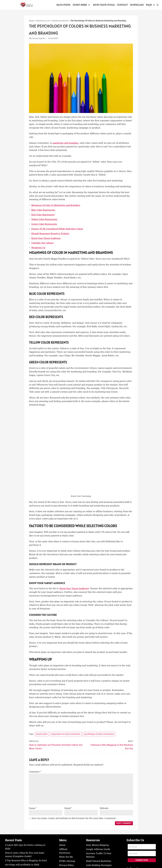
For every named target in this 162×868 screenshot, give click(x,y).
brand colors (42, 738)
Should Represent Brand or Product (51, 235)
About (62, 850)
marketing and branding (66, 144)
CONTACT (123, 5)
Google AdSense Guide (98, 854)
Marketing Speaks (60, 21)
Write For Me (66, 862)
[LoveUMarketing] (27, 5)
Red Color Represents (43, 216)
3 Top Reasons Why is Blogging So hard (26, 865)
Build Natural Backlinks (99, 866)
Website (104, 813)
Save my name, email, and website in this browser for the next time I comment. (75, 823)
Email (68, 813)
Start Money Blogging (98, 850)
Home (32, 21)
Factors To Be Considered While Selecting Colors (58, 230)
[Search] (158, 5)
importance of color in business (66, 738)
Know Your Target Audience (46, 239)
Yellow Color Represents (44, 220)
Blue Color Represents (43, 211)
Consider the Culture (43, 244)
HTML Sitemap (67, 866)
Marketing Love (43, 21)
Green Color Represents (44, 225)
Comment (35, 776)
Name (33, 813)
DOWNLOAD (137, 5)
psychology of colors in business (99, 738)
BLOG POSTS (63, 5)
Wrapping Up (38, 249)
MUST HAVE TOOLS (104, 5)
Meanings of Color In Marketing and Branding (56, 206)
